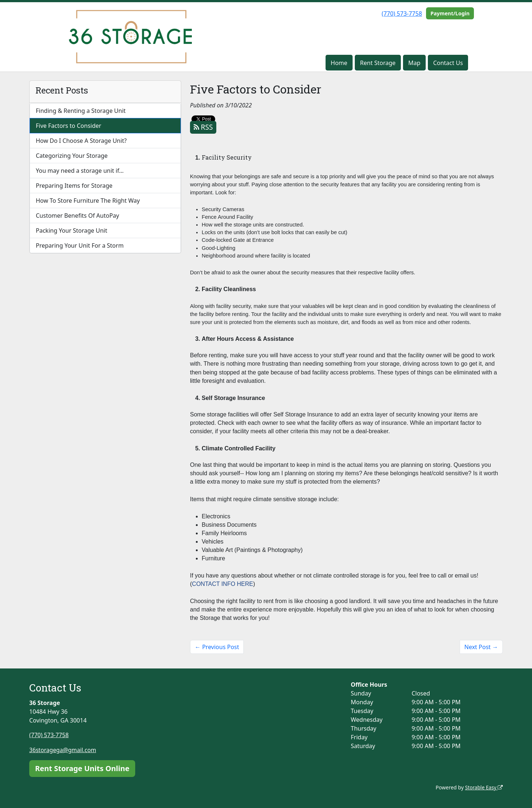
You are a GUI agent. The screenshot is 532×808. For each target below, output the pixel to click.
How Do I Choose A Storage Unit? (81, 141)
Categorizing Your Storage (72, 156)
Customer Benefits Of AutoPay (77, 216)
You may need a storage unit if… (80, 171)
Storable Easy (484, 787)
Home (339, 63)
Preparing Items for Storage (74, 186)
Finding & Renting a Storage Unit (81, 111)
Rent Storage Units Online (82, 768)
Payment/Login (450, 13)
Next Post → (481, 647)
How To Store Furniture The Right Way (88, 201)
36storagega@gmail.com (63, 750)
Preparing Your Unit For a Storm (80, 245)
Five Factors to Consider (69, 126)
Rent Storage (378, 63)
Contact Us (448, 63)
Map (414, 63)
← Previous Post (217, 647)
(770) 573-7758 (402, 14)
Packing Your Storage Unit (72, 230)
